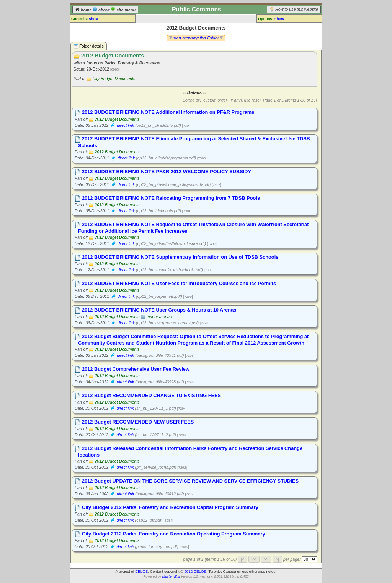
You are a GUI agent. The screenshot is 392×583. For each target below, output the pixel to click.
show (94, 19)
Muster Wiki (171, 576)
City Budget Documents (114, 79)
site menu (123, 10)
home (84, 10)
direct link (125, 125)
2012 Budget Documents (117, 119)
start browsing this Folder (196, 38)
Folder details (89, 46)
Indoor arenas (159, 317)
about (102, 10)
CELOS (141, 571)
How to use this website (297, 9)
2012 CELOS (195, 571)
